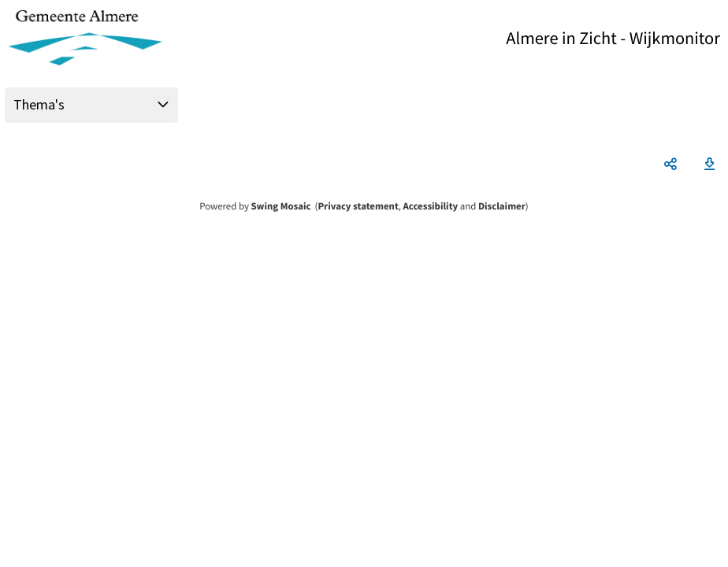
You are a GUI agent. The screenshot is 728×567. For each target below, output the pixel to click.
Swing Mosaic (280, 206)
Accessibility (431, 206)
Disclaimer (502, 206)
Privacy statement (358, 206)
